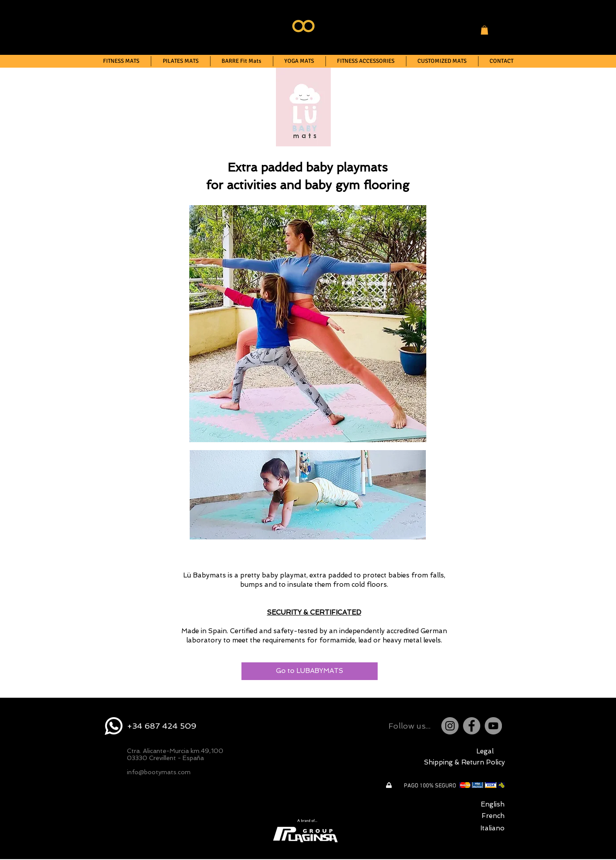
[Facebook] (472, 726)
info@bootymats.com (159, 772)
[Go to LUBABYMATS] (310, 671)
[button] (484, 30)
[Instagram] (450, 726)
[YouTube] (493, 726)
